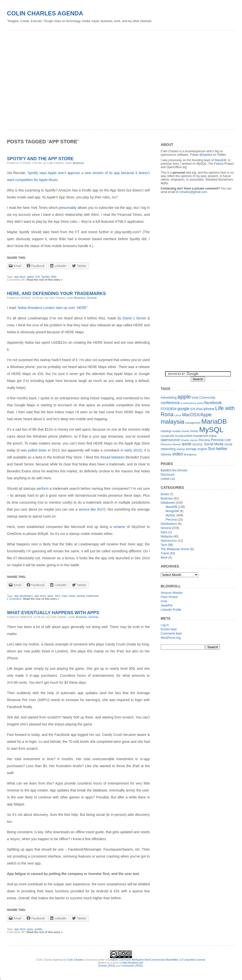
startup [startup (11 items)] (181, 449)
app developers (23, 596)
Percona (171, 520)
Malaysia (166, 536)
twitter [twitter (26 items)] (222, 449)
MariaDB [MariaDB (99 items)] (214, 421)
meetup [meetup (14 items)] (166, 431)
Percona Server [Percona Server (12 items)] (171, 444)
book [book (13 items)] (195, 398)
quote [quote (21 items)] (187, 444)
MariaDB (221, 160)
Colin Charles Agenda (45, 13)
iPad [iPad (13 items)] (199, 409)
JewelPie (167, 605)
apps (50, 596)
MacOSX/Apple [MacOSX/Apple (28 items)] (197, 415)
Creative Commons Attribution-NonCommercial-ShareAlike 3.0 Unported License (156, 960)
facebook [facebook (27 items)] (213, 403)
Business (78, 163)
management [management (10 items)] (193, 423)
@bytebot (206, 155)
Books (165, 494)
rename (119, 527)
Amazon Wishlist (172, 593)
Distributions (169, 524)
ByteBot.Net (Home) (174, 470)
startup (81, 596)
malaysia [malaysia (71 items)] (172, 422)
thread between (112, 457)
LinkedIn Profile (171, 610)
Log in (165, 625)
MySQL (171, 515)
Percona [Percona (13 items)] (204, 440)
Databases (168, 503)
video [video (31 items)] (178, 454)
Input (164, 532)
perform (43, 489)
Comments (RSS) (132, 966)
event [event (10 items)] (200, 403)
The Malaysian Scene (175, 549)
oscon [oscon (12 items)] (194, 440)
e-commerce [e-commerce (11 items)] (188, 403)
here (58, 596)
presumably (67, 208)
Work (164, 558)
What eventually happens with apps (53, 613)
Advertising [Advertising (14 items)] (169, 397)
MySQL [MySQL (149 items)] (211, 430)
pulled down (37, 450)
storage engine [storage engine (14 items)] (197, 449)
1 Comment (14, 599)
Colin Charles (75, 960)
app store (40, 596)
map (64, 596)
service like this (91, 509)
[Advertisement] (48, 78)
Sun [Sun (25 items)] (212, 449)
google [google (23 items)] (183, 409)
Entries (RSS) (107, 966)
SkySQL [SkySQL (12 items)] (198, 444)
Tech (164, 545)
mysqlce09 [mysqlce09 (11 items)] (167, 436)
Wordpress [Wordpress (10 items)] (190, 454)
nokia (72, 596)
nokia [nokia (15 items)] (212, 436)
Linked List (168, 479)
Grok (164, 601)
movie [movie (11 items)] (185, 431)
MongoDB (172, 511)
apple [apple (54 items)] (184, 397)
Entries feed (169, 629)
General (93, 617)
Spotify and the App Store (40, 159)
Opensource (169, 541)
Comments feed (171, 634)
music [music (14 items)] (194, 431)
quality (38, 929)
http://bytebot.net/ (133, 963)
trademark (93, 596)
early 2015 (133, 450)
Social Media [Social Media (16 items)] (214, 444)
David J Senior (134, 318)
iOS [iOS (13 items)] (193, 409)
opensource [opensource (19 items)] (170, 440)
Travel (165, 553)
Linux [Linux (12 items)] (178, 415)
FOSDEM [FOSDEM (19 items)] (169, 409)
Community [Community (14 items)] (207, 397)
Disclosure (168, 475)
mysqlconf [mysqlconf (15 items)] (200, 436)
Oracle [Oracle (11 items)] (185, 440)
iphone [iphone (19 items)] (209, 409)
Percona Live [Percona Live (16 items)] (221, 440)
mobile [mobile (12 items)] (177, 431)
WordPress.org (171, 638)
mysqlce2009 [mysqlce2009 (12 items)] (183, 436)
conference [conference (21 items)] (170, 403)
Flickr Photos (169, 597)
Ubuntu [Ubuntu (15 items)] (166, 454)
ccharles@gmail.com (193, 192)
